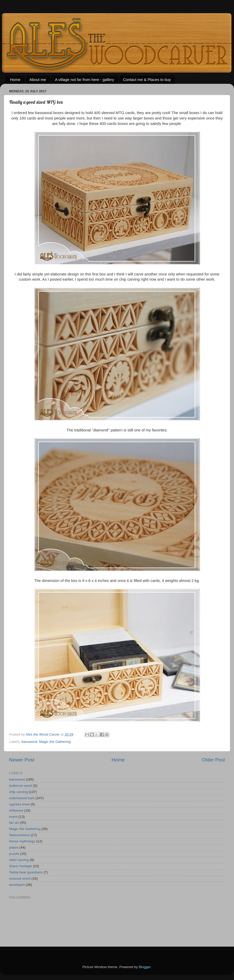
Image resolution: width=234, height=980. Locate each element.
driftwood (16, 810)
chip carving (18, 792)
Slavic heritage (21, 866)
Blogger (145, 967)
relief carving (19, 860)
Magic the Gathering (55, 742)
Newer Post (22, 760)
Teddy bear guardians (26, 872)
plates (14, 847)
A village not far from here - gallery (84, 80)
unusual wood (20, 878)
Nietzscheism (19, 835)
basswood (29, 742)
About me (38, 80)
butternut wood (21, 786)
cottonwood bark (22, 798)
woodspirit (17, 885)
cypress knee (19, 804)
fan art (14, 823)
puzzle (14, 854)
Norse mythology (22, 841)
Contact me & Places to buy (147, 80)
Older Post (213, 760)
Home (15, 80)
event (13, 817)
